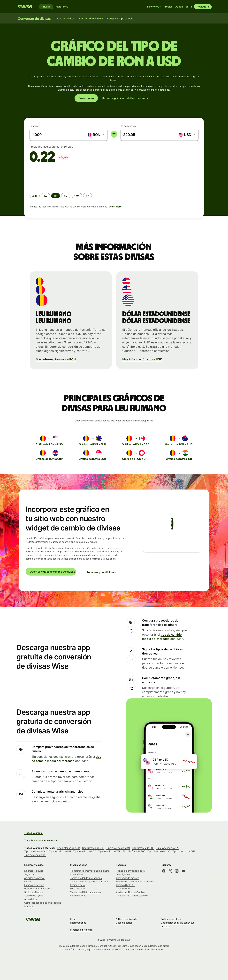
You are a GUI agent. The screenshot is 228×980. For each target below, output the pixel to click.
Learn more (115, 207)
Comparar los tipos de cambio (132, 896)
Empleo (28, 881)
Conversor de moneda (128, 878)
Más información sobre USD (142, 359)
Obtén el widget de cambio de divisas (52, 572)
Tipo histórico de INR (60, 851)
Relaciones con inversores (38, 889)
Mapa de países (124, 923)
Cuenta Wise (77, 874)
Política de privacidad (127, 919)
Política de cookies (171, 919)
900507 (119, 949)
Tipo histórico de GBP (93, 848)
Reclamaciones (78, 923)
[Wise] (25, 7)
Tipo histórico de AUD (68, 848)
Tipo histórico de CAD (36, 851)
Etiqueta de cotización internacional (135, 881)
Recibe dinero (77, 885)
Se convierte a (128, 126)
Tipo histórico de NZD (85, 851)
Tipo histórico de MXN (118, 848)
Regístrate (203, 7)
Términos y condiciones (101, 572)
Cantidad (34, 126)
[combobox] (96, 135)
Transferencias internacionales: (42, 840)
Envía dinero (86, 98)
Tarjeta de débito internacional (86, 878)
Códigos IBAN (123, 889)
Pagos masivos (78, 896)
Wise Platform (77, 889)
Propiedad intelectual (81, 930)
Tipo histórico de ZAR (109, 851)
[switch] (114, 134)
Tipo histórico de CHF (184, 851)
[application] (54, 177)
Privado (46, 7)
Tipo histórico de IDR (35, 855)
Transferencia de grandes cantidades (90, 881)
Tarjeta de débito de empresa (86, 892)
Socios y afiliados (33, 892)
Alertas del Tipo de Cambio (130, 892)
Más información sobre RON (56, 359)
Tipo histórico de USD (159, 851)
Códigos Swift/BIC (126, 885)
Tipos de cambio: (34, 833)
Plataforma (62, 7)
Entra (189, 7)
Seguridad (30, 874)
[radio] (35, 196)
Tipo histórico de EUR (143, 848)
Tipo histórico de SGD (134, 851)
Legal (73, 919)
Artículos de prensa (34, 878)
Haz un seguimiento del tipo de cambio (126, 98)
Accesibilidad (31, 899)
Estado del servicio (34, 885)
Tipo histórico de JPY (167, 848)
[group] (114, 190)
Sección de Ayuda (34, 896)
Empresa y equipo (34, 871)
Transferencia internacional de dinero (90, 871)
